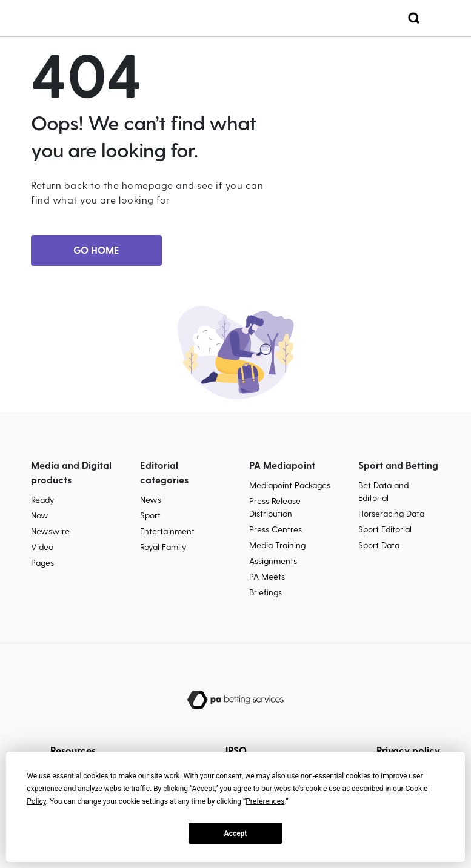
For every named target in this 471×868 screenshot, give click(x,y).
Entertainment (167, 531)
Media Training (277, 545)
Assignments (273, 561)
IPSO (236, 750)
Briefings (266, 592)
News (151, 499)
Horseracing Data (391, 513)
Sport (150, 515)
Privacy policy (408, 750)
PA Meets (267, 576)
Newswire (50, 531)
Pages (42, 562)
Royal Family (163, 547)
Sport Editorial (385, 529)
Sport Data (379, 545)
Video (42, 547)
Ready (43, 499)
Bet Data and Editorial (383, 491)
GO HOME (96, 250)
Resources (73, 750)
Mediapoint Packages (290, 485)
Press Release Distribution (275, 507)
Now (40, 515)
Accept (236, 833)
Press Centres (276, 529)
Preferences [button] (265, 801)
